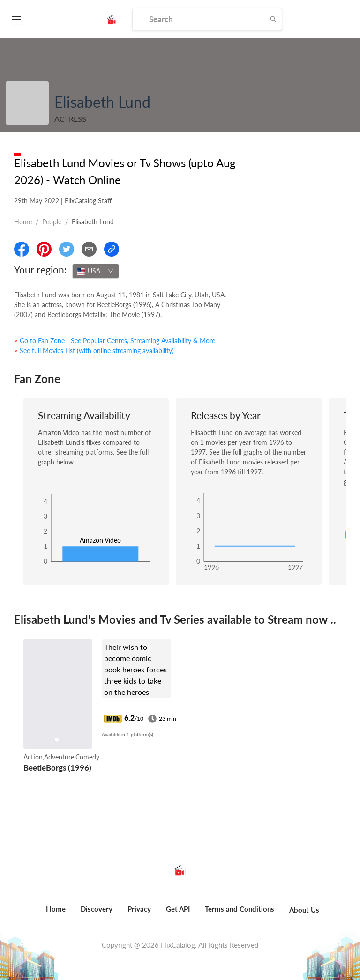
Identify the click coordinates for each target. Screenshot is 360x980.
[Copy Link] (112, 249)
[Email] (89, 249)
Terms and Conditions (240, 909)
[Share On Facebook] (22, 249)
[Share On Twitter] (67, 249)
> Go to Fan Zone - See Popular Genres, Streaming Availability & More (115, 341)
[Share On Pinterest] (44, 249)
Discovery (97, 909)
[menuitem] (56, 914)
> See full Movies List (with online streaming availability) (94, 350)
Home (23, 222)
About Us (304, 910)
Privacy (139, 909)
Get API (178, 909)
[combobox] (96, 271)
